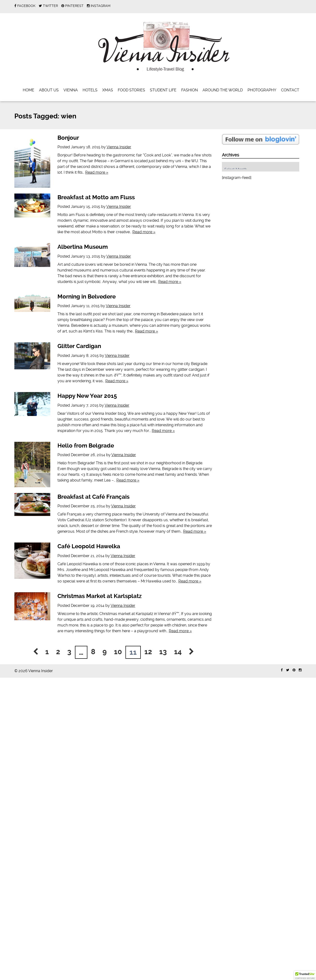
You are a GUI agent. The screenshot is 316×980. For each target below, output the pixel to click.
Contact (290, 90)
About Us (49, 90)
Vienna (71, 90)
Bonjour (68, 138)
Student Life (163, 90)
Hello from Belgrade (86, 446)
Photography (262, 90)
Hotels (90, 90)
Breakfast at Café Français (93, 497)
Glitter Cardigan (79, 346)
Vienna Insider (119, 147)
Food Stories (131, 90)
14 (178, 652)
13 (163, 652)
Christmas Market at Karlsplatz (100, 596)
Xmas (108, 90)
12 (148, 652)
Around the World (223, 90)
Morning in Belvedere (87, 297)
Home (28, 90)
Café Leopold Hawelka (89, 546)
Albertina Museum (83, 247)
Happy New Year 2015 (87, 396)
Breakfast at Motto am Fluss (96, 197)
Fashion (189, 90)
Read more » (97, 172)
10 (118, 652)
